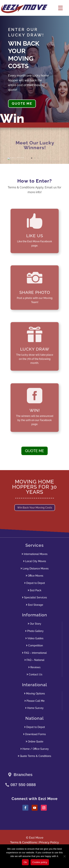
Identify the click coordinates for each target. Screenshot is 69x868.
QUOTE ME (22, 103)
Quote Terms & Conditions (34, 756)
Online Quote (34, 742)
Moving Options (34, 694)
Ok (25, 862)
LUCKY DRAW (34, 348)
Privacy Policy (49, 842)
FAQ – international (34, 653)
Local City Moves (35, 561)
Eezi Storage (34, 605)
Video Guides (34, 638)
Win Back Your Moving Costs (35, 508)
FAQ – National (34, 660)
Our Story (34, 624)
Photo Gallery (34, 631)
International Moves (35, 554)
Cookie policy (40, 862)
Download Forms (34, 734)
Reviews (34, 667)
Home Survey (34, 708)
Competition (34, 646)
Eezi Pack (35, 590)
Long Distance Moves (35, 569)
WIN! (34, 409)
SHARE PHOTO (34, 290)
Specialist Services (34, 597)
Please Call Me (34, 701)
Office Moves (34, 576)
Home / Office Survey (35, 749)
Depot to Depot (35, 583)
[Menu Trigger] (60, 8)
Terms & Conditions (24, 842)
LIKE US (34, 234)
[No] (64, 856)
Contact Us (34, 674)
